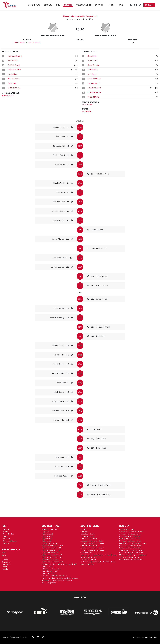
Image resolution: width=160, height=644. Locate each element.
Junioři (5, 557)
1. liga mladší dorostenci (50, 553)
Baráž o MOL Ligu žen (88, 560)
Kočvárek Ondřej (15, 56)
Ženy (4, 555)
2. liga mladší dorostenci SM (52, 557)
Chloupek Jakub (94, 92)
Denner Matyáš (14, 88)
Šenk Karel (12, 83)
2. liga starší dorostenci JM (51, 548)
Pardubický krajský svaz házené (131, 546)
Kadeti (4, 567)
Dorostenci (6, 562)
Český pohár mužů (48, 567)
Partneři (5, 536)
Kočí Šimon (92, 74)
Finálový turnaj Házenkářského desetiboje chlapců (60, 578)
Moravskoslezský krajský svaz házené (133, 555)
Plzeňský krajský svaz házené (130, 536)
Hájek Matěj (92, 61)
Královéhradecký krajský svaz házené (133, 543)
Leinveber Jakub (15, 70)
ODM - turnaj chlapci (49, 583)
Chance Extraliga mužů (50, 529)
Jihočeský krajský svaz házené (130, 534)
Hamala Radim (94, 83)
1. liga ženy (84, 532)
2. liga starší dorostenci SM (51, 550)
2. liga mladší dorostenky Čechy (92, 548)
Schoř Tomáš (93, 65)
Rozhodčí (6, 539)
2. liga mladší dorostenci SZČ (52, 562)
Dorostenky (6, 564)
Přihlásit (149, 5)
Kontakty (6, 543)
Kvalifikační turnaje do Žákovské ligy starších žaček (99, 555)
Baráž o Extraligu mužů (50, 571)
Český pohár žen (86, 553)
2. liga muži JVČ (47, 534)
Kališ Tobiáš (93, 70)
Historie (5, 532)
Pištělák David (14, 65)
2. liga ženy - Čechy (88, 534)
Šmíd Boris (92, 56)
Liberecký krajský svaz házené (130, 541)
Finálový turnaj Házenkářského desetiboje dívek (97, 562)
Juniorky (5, 560)
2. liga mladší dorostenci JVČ (52, 560)
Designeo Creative (149, 637)
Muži (4, 553)
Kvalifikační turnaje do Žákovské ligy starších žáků (59, 564)
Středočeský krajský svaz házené (131, 532)
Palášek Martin (8, 96)
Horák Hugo (13, 74)
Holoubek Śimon (94, 88)
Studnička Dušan (95, 79)
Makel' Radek (13, 79)
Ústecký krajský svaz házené (130, 539)
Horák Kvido (13, 61)
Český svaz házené (10, 541)
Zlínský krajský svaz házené (129, 557)
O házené (6, 529)
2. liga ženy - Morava (88, 536)
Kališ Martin (87, 111)
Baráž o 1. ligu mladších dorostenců (54, 576)
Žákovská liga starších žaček (90, 557)
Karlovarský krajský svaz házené (131, 560)
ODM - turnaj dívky (87, 564)
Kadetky (5, 569)
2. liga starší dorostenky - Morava (92, 543)
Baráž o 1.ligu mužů (48, 574)
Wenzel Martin (93, 97)
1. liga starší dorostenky (89, 539)
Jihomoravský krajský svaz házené (132, 550)
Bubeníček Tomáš (33, 43)
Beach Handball (8, 534)
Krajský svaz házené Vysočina (130, 548)
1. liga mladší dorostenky (89, 546)
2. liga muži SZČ (47, 536)
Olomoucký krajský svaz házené (131, 553)
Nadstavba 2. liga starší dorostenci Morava (57, 580)
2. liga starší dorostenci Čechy (52, 546)
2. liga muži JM (47, 539)
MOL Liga (84, 529)
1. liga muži (45, 532)
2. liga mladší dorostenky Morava (92, 550)
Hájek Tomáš (87, 105)
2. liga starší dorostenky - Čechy (92, 541)
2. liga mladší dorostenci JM (52, 555)
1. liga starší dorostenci (50, 543)
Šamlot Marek (19, 43)
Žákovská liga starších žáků (51, 569)
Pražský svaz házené (127, 529)
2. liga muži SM (47, 541)
